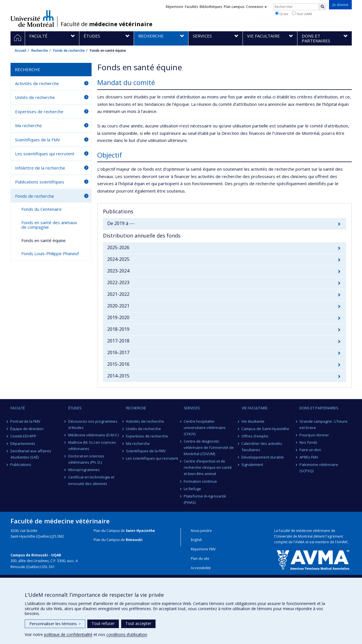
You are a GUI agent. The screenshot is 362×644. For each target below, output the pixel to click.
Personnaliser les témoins (55, 624)
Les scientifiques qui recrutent (45, 154)
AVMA (300, 542)
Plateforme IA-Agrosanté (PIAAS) (205, 499)
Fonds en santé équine (44, 240)
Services (192, 408)
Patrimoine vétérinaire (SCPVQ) (319, 468)
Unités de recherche (35, 97)
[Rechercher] (322, 7)
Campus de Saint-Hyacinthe (266, 429)
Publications (21, 465)
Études (75, 408)
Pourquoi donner (314, 435)
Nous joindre (201, 531)
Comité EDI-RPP (24, 436)
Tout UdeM (302, 14)
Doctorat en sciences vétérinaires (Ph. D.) (86, 459)
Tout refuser (103, 623)
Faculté (18, 408)
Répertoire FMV (203, 549)
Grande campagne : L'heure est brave (323, 424)
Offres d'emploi (255, 436)
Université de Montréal (32, 18)
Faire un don (310, 450)
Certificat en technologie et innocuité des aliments (91, 480)
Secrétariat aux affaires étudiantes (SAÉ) (31, 454)
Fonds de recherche (69, 50)
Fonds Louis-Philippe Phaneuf (50, 253)
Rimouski (134, 540)
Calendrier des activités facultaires (262, 447)
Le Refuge (192, 489)
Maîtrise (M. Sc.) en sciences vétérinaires (92, 445)
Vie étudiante (253, 421)
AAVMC (343, 542)
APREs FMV (309, 457)
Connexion (256, 7)
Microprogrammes (84, 470)
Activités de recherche (37, 83)
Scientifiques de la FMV (38, 140)
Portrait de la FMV (26, 421)
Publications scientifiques (40, 182)
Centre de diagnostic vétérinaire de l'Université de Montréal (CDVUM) (209, 447)
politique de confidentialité (68, 634)
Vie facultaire (255, 408)
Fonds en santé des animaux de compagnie (49, 225)
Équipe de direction (27, 429)
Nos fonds (308, 442)
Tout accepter (138, 623)
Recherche (40, 50)
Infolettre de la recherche (40, 168)
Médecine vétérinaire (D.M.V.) (93, 435)
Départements (23, 443)
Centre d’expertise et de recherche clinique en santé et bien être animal (208, 467)
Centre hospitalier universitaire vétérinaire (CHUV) (205, 428)
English (196, 540)
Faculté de (106, 24)
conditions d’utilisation (127, 634)
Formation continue (200, 481)
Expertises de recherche (39, 112)
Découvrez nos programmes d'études (93, 424)
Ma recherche (28, 125)
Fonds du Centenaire (42, 209)
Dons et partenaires (319, 408)
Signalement (253, 465)
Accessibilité (201, 568)
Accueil (20, 50)
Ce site (282, 14)
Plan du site (200, 559)
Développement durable (263, 457)
